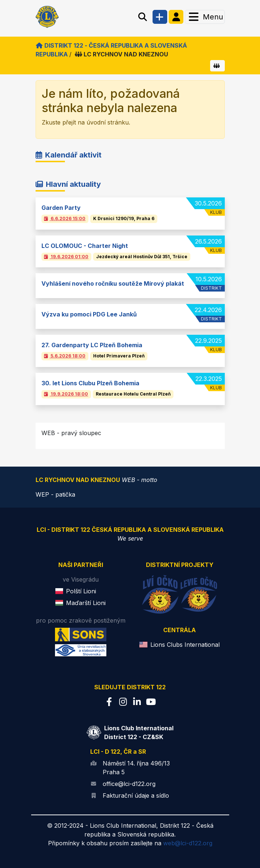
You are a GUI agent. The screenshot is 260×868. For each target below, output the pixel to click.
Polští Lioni (81, 591)
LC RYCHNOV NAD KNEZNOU (121, 54)
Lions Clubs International (185, 645)
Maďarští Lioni (86, 603)
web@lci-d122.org (188, 843)
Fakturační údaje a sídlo (136, 795)
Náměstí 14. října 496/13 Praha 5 (136, 768)
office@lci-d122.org (129, 784)
